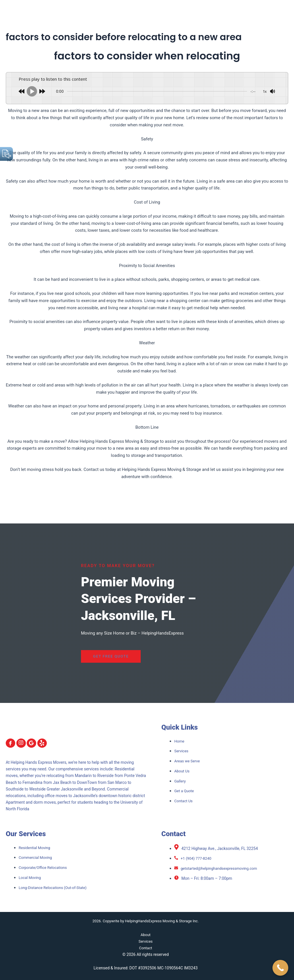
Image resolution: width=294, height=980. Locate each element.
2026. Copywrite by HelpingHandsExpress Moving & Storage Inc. (146, 921)
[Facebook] (10, 743)
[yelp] (42, 743)
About (145, 935)
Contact (146, 948)
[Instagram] (21, 743)
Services (146, 941)
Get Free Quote (98, 656)
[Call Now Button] (280, 968)
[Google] (31, 743)
